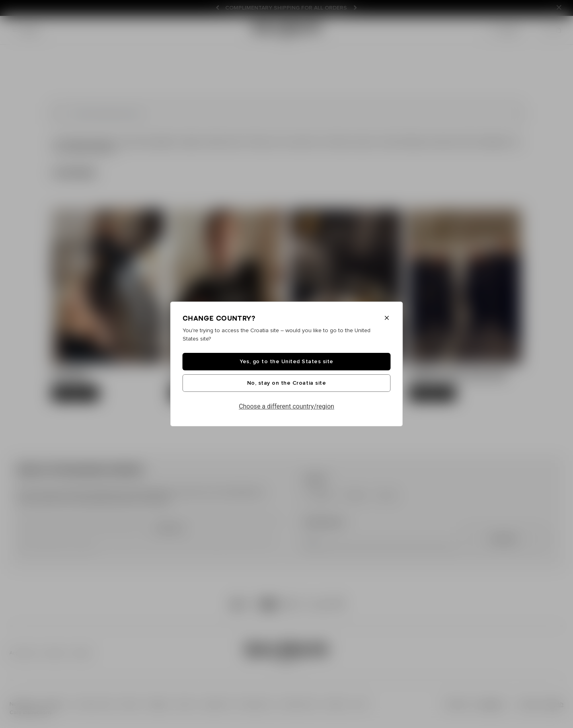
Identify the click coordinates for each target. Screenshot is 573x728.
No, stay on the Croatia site (286, 383)
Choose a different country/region (286, 406)
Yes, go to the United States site (286, 362)
